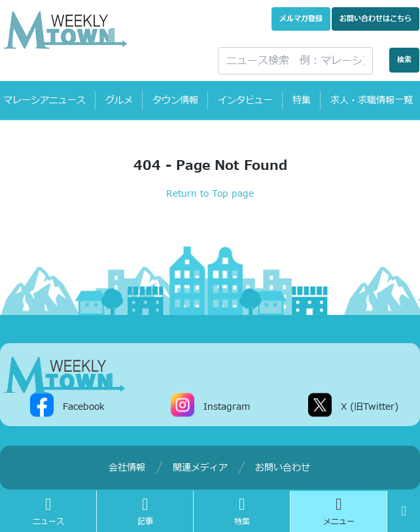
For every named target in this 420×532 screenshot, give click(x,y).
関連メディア (200, 468)
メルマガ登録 (301, 19)
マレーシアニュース (44, 100)
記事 (145, 512)
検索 (404, 60)
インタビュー (245, 100)
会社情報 (127, 468)
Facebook (84, 406)
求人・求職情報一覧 (372, 100)
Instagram (227, 406)
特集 (302, 100)
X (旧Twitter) (370, 406)
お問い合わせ (376, 19)
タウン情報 (175, 100)
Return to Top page (210, 194)
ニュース (48, 512)
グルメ (119, 100)
